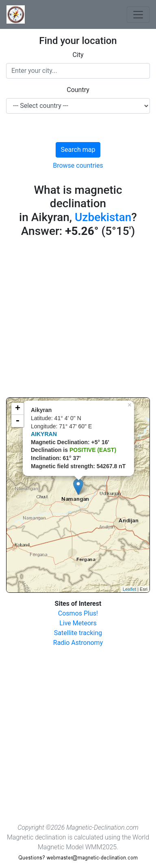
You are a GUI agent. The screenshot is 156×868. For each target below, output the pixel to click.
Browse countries (78, 165)
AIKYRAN (44, 434)
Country (78, 90)
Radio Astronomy (78, 643)
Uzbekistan (103, 217)
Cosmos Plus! (78, 613)
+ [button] (18, 409)
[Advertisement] (78, 319)
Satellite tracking (78, 633)
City (78, 55)
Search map (78, 150)
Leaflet (129, 589)
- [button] (17, 421)
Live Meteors (78, 623)
